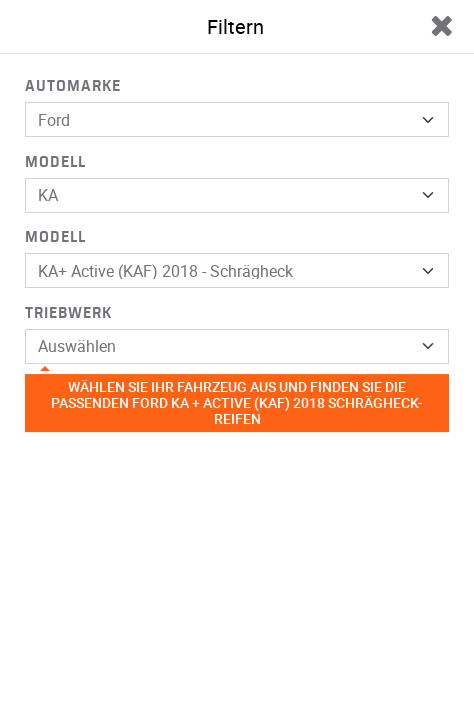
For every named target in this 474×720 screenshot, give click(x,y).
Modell (55, 162)
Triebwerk (68, 313)
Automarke (73, 86)
